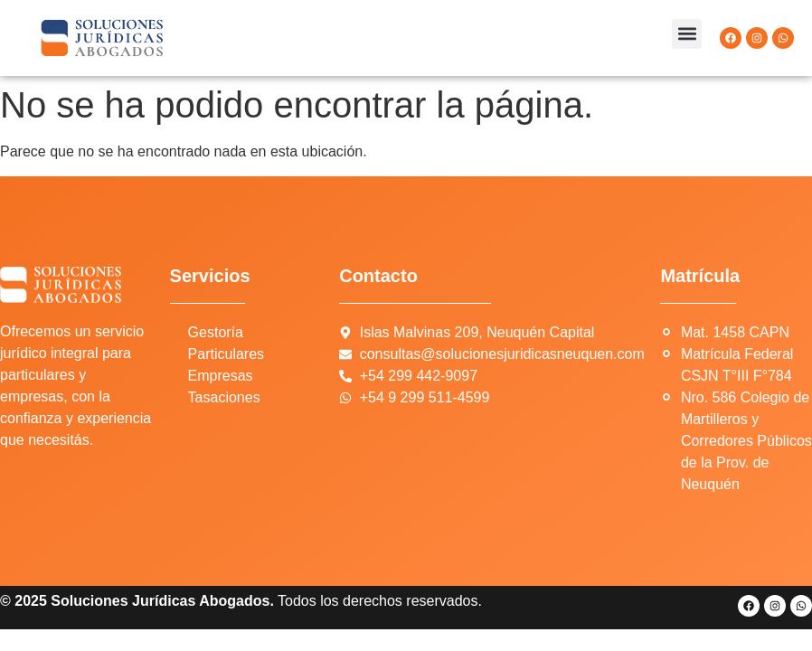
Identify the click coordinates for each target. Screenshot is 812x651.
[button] (687, 34)
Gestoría (216, 332)
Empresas (221, 376)
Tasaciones (224, 397)
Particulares (226, 354)
